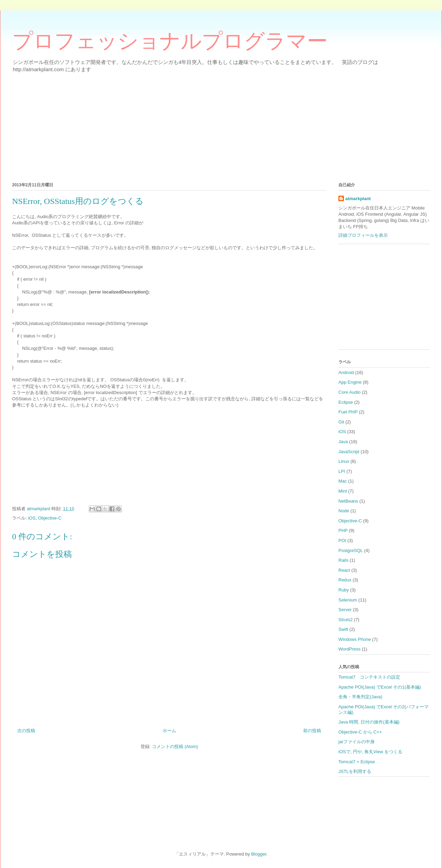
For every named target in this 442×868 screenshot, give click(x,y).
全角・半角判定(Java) (360, 697)
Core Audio (349, 392)
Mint (343, 491)
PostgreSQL (351, 550)
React (344, 570)
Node (344, 511)
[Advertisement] (219, 126)
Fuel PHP (348, 412)
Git (341, 422)
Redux (345, 580)
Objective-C (50, 518)
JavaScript (349, 452)
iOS (32, 518)
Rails (343, 560)
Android (346, 372)
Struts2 (345, 620)
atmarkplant (358, 199)
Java (343, 442)
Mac (343, 481)
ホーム (169, 731)
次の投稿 (26, 731)
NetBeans (348, 501)
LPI (342, 471)
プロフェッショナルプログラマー (170, 41)
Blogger (259, 854)
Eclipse (346, 402)
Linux (344, 461)
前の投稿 (312, 731)
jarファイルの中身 (357, 742)
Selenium (348, 600)
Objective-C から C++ (360, 732)
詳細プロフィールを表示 (363, 235)
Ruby (344, 590)
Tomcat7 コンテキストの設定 (369, 677)
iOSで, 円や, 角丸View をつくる (370, 752)
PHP (343, 530)
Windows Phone (355, 639)
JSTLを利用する (355, 771)
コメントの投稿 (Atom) (175, 746)
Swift (343, 629)
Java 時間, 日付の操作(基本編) (369, 722)
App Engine (350, 382)
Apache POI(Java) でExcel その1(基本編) (380, 687)
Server (345, 610)
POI (342, 540)
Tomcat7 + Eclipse (357, 762)
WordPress (349, 649)
